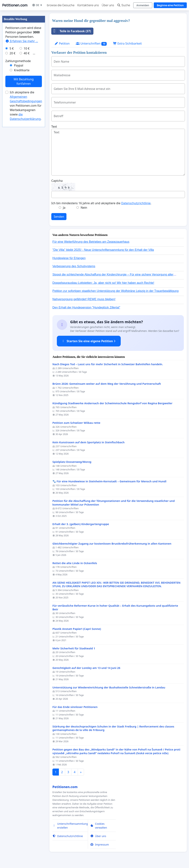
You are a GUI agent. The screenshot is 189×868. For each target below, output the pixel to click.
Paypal (19, 65)
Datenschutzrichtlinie (136, 203)
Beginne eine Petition (170, 5)
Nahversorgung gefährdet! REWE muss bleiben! (84, 299)
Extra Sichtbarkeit (127, 43)
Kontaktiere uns (88, 5)
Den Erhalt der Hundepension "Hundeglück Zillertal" (86, 307)
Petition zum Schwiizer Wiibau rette (76, 423)
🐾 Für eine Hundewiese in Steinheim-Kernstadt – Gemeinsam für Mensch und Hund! (109, 481)
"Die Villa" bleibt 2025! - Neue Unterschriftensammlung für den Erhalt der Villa (103, 250)
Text (54, 127)
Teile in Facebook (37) (71, 31)
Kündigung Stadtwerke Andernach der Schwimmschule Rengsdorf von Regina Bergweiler (112, 403)
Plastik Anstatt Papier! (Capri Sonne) (77, 629)
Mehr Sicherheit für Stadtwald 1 (74, 648)
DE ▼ (37, 5)
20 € (13, 53)
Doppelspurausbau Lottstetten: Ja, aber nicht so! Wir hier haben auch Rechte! (103, 283)
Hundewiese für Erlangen (69, 258)
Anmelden (143, 5)
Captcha (57, 181)
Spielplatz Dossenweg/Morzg (72, 462)
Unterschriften (91, 44)
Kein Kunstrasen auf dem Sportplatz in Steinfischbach (89, 442)
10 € (27, 48)
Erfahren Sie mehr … (22, 41)
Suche (124, 5)
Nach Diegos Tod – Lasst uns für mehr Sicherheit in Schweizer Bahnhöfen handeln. (108, 364)
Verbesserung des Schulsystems (74, 266)
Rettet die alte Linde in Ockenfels (75, 563)
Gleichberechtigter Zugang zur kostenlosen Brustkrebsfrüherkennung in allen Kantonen (112, 544)
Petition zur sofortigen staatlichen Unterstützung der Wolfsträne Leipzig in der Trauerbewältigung (116, 291)
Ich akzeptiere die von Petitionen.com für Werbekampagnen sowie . (26, 106)
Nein (84, 208)
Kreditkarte (22, 70)
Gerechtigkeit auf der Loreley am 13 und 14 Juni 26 (86, 668)
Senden (59, 217)
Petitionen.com (15, 5)
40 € (27, 53)
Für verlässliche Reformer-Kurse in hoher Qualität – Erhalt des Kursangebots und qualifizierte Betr (115, 607)
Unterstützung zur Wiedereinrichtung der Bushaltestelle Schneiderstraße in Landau (109, 687)
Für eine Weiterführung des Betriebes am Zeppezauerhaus (91, 242)
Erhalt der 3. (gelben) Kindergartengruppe (81, 524)
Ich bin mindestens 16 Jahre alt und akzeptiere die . (101, 203)
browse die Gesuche (61, 5)
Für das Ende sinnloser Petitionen (75, 707)
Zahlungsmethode (18, 61)
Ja (64, 208)
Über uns (108, 5)
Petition (62, 43)
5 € (12, 48)
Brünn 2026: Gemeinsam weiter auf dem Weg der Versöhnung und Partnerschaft (107, 384)
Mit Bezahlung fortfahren (24, 81)
